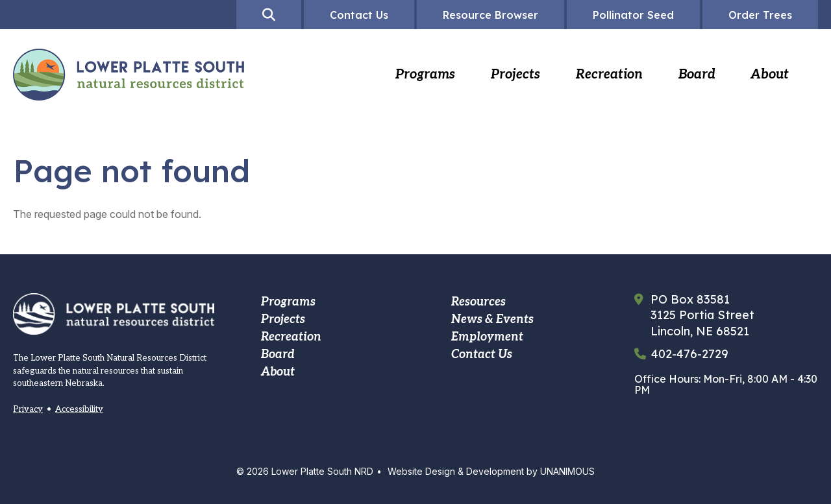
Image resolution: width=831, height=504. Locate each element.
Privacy (28, 409)
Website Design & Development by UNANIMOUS (491, 471)
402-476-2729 (690, 354)
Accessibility (79, 409)
